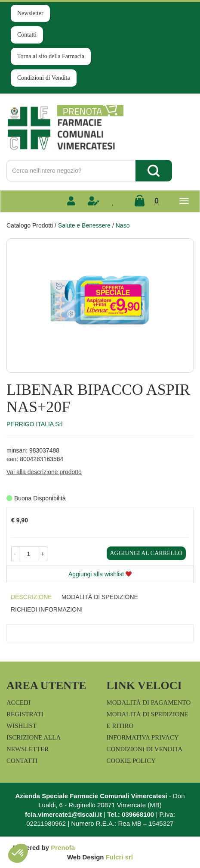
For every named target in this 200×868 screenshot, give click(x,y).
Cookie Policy (131, 761)
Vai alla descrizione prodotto (44, 472)
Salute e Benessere (84, 225)
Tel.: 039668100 (131, 814)
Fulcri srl (119, 857)
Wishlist (22, 726)
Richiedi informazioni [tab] (47, 609)
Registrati (25, 714)
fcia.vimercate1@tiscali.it (63, 814)
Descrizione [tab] (31, 597)
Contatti (27, 35)
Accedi (18, 703)
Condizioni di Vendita (44, 78)
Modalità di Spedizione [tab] (100, 597)
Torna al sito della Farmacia (51, 56)
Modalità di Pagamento (149, 703)
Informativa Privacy (143, 737)
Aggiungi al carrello (146, 553)
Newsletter (30, 13)
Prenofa (63, 848)
